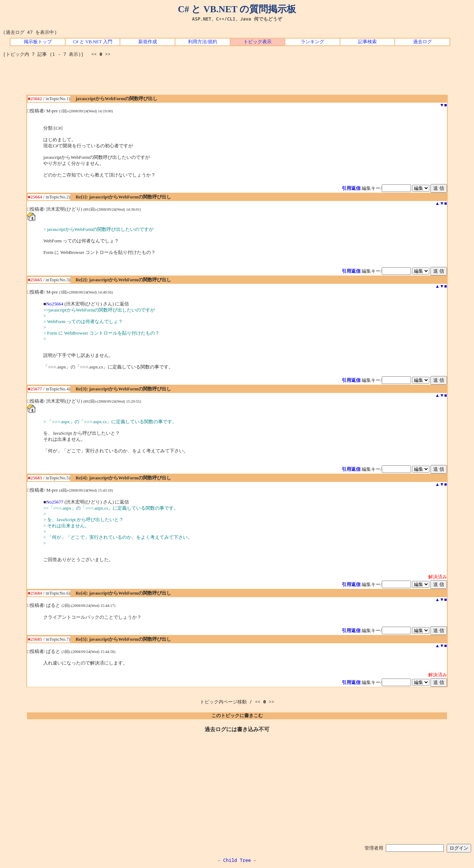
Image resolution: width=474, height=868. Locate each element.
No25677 (55, 502)
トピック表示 (258, 42)
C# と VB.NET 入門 (93, 42)
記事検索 (367, 42)
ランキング (312, 42)
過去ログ (422, 42)
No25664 (55, 304)
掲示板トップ (38, 42)
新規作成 (148, 42)
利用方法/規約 (203, 42)
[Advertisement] (237, 79)
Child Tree (237, 860)
